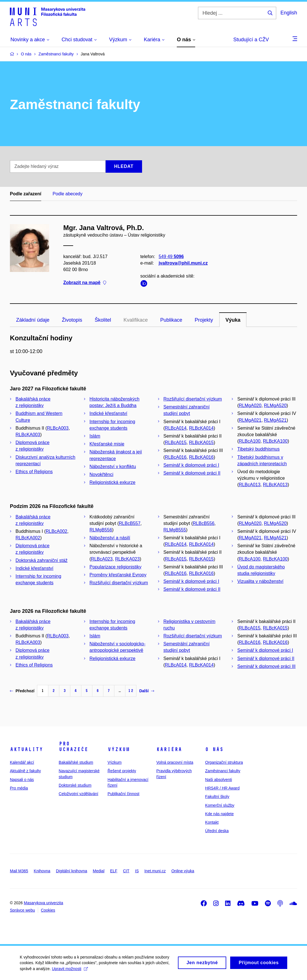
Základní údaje (33, 320)
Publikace (171, 320)
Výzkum (119, 749)
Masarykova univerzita (43, 903)
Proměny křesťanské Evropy (118, 575)
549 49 (171, 257)
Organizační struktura (224, 762)
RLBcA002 (57, 531)
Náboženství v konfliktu (113, 467)
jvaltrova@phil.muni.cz (183, 263)
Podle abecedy (68, 194)
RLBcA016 (176, 457)
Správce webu (22, 910)
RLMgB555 (175, 530)
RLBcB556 (204, 523)
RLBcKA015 (201, 443)
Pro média (19, 788)
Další (147, 691)
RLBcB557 (130, 523)
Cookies (48, 910)
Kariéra (169, 749)
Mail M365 (19, 871)
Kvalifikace (136, 320)
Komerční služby (220, 805)
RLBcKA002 (28, 538)
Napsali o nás (22, 780)
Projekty (204, 320)
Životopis (72, 320)
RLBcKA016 (201, 457)
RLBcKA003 (28, 435)
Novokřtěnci (101, 474)
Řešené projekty (122, 771)
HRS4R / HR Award (222, 788)
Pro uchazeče (73, 747)
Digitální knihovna (72, 871)
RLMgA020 (250, 405)
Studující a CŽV (251, 40)
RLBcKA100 (275, 441)
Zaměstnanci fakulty (223, 771)
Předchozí (22, 691)
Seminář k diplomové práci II (192, 473)
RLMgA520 (275, 405)
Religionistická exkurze (113, 482)
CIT (126, 871)
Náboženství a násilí (110, 538)
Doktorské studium (75, 785)
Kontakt (212, 822)
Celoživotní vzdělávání (79, 794)
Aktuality (26, 749)
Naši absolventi (218, 780)
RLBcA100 (250, 441)
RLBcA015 (176, 443)
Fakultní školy (217, 797)
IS (137, 871)
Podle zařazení (26, 194)
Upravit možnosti (70, 971)
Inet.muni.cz (155, 871)
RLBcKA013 (275, 485)
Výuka (233, 320)
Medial (99, 871)
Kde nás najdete (219, 814)
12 (131, 691)
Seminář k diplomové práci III (266, 666)
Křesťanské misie (107, 444)
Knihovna (42, 871)
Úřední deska (217, 831)
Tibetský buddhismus (258, 449)
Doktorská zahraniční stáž (42, 560)
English (289, 13)
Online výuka (183, 871)
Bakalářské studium (76, 762)
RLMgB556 (101, 530)
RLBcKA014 (201, 428)
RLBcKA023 (127, 559)
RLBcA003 (58, 428)
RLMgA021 (250, 420)
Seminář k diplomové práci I (191, 465)
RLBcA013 (250, 485)
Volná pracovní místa (175, 762)
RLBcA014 (176, 428)
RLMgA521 (275, 420)
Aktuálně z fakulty (25, 771)
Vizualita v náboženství (260, 581)
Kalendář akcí (22, 762)
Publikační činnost (124, 794)
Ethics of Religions (34, 472)
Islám (95, 436)
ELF (114, 871)
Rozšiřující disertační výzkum (193, 399)
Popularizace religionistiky (116, 567)
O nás (214, 749)
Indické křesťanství (108, 413)
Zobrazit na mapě (85, 283)
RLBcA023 (102, 559)
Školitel (103, 320)
